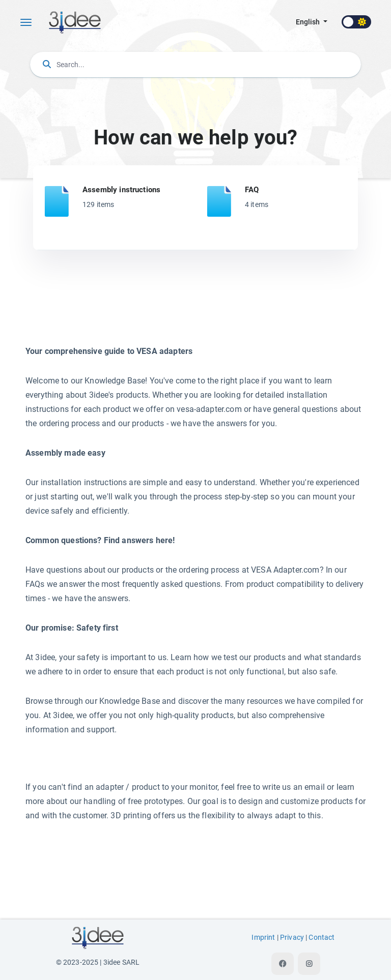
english (309, 22)
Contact (322, 938)
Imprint (263, 938)
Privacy (292, 938)
